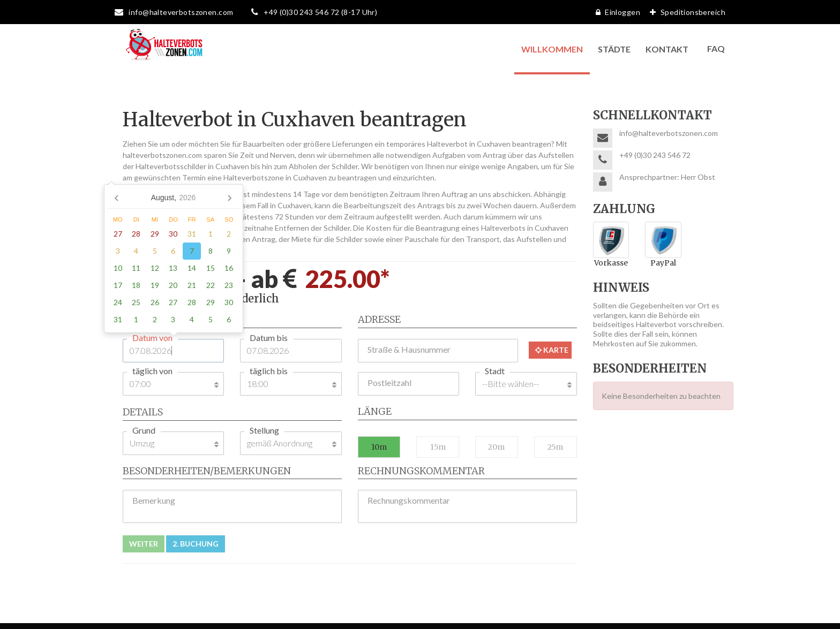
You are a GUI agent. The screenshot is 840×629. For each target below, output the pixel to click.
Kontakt (667, 49)
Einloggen (615, 12)
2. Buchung (196, 544)
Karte (552, 350)
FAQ (716, 48)
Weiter (144, 544)
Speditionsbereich (685, 12)
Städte (614, 49)
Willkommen (552, 49)
